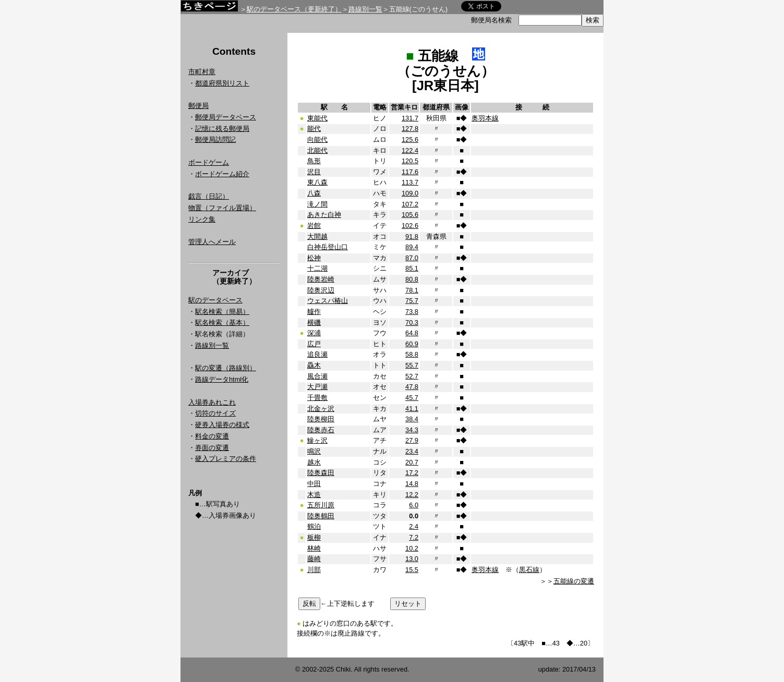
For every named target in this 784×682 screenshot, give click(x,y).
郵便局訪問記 (215, 139)
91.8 (412, 236)
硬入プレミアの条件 (226, 459)
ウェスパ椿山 (328, 301)
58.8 (412, 354)
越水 (314, 462)
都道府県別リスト (222, 83)
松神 (314, 258)
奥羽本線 (485, 118)
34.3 (412, 430)
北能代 (317, 150)
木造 (314, 495)
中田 (314, 484)
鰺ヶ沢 (317, 440)
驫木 (314, 365)
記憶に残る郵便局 (222, 129)
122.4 (410, 150)
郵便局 (198, 106)
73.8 (412, 312)
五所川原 (321, 505)
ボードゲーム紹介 (222, 174)
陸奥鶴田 (321, 516)
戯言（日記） (209, 196)
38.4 (412, 419)
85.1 (412, 268)
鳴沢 (314, 451)
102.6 (410, 226)
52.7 (412, 376)
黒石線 (529, 570)
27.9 (412, 440)
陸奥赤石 (321, 430)
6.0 (414, 505)
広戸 (314, 344)
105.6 (410, 215)
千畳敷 (317, 398)
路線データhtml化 (222, 379)
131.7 (410, 118)
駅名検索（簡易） (222, 312)
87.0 (412, 258)
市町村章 (202, 72)
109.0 (410, 193)
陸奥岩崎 (321, 279)
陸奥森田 (321, 473)
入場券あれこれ (212, 402)
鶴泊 (314, 526)
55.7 (412, 365)
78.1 (412, 290)
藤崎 (314, 559)
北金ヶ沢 (321, 409)
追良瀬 (317, 354)
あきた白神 (324, 215)
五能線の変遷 (574, 581)
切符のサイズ (215, 413)
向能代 (317, 139)
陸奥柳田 (321, 419)
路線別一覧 (365, 9)
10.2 (412, 548)
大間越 (317, 236)
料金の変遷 (212, 436)
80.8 (412, 279)
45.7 (412, 398)
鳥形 (314, 161)
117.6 (410, 172)
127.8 (410, 129)
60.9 (412, 344)
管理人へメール (212, 242)
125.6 (410, 139)
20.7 (412, 462)
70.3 (412, 322)
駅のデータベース (215, 300)
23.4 (412, 451)
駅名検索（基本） (222, 322)
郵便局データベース (226, 117)
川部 (314, 570)
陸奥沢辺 (321, 290)
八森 (314, 193)
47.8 (412, 387)
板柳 (314, 537)
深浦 (314, 333)
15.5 (412, 570)
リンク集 (202, 219)
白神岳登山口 (328, 247)
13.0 (412, 559)
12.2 (412, 495)
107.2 (410, 204)
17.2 (412, 473)
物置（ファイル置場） (222, 208)
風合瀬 (317, 376)
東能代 (317, 118)
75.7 (412, 301)
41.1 (412, 409)
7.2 (414, 537)
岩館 (314, 226)
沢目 (314, 172)
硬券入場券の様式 (222, 425)
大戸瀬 (317, 387)
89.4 (412, 247)
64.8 (412, 333)
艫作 (314, 312)
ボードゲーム (209, 162)
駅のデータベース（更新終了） (294, 9)
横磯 (314, 322)
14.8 (412, 484)
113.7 (410, 182)
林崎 (314, 548)
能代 (314, 129)
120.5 (410, 161)
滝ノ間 (317, 204)
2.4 (414, 526)
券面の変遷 (212, 448)
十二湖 (317, 268)
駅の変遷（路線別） (226, 368)
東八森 (317, 182)
